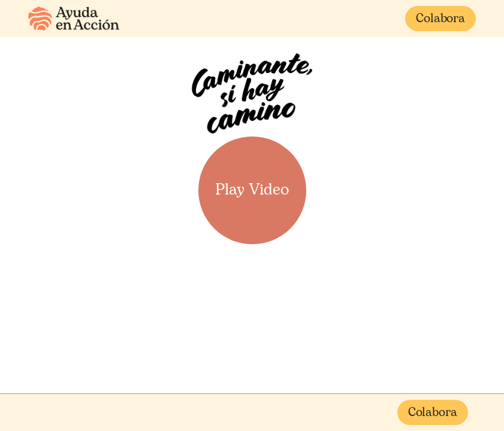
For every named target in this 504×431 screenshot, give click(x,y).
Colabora (440, 19)
